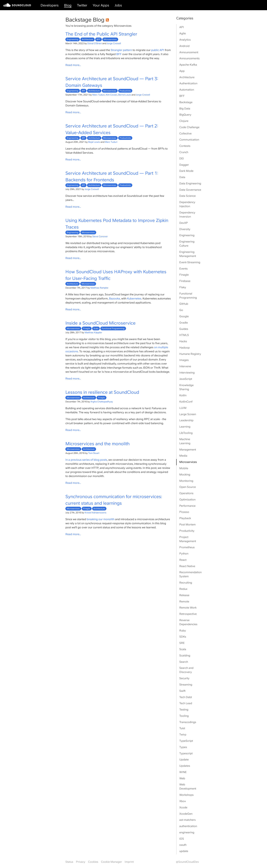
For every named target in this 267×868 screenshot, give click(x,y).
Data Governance (190, 190)
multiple (163, 347)
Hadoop (184, 348)
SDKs (183, 637)
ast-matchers (187, 820)
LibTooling (186, 433)
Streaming (186, 685)
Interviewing (187, 373)
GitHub (184, 304)
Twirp (183, 735)
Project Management (188, 539)
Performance (187, 506)
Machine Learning (185, 441)
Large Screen (188, 414)
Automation (187, 90)
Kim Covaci (111, 95)
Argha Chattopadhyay (102, 402)
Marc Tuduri (99, 95)
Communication (189, 140)
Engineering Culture (187, 244)
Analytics (185, 40)
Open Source (188, 487)
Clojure (184, 121)
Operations (186, 493)
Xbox (183, 801)
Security (184, 678)
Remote (184, 601)
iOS (182, 839)
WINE (183, 772)
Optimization (187, 500)
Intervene (185, 366)
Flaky (183, 287)
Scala (96, 328)
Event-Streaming (190, 262)
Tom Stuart (94, 453)
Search (184, 662)
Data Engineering (190, 183)
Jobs (118, 5)
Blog (68, 5)
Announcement (189, 52)
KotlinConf (186, 402)
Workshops (186, 795)
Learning (185, 427)
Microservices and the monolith (97, 444)
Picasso (184, 512)
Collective (185, 133)
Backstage (186, 102)
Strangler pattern (121, 50)
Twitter (82, 5)
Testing (184, 710)
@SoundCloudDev (187, 862)
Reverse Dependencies (188, 622)
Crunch (184, 152)
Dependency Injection (187, 204)
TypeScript (186, 741)
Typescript (186, 753)
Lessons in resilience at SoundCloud (102, 392)
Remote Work (188, 608)
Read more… (73, 65)
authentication (188, 826)
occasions (72, 351)
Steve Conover (100, 236)
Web (182, 778)
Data (182, 177)
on (156, 347)
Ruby (183, 631)
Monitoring (186, 481)
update (184, 851)
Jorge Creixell (114, 43)
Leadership (186, 420)
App (182, 71)
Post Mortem (187, 524)
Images (184, 360)
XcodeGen (186, 814)
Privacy (81, 862)
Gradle (184, 323)
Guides (184, 329)
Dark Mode (186, 171)
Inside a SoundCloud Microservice (100, 323)
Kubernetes (134, 298)
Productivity (125, 91)
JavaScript (186, 379)
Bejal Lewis (94, 142)
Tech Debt (186, 697)
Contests (185, 146)
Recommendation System (190, 574)
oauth (183, 845)
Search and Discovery (186, 670)
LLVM (183, 408)
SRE (182, 643)
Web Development (188, 787)
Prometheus (187, 547)
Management (188, 450)
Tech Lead (186, 703)
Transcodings (188, 722)
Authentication (188, 83)
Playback (185, 518)
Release (184, 595)
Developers (50, 5)
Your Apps (101, 5)
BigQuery (185, 115)
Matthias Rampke (99, 288)
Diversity (185, 229)
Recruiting (186, 583)
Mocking (185, 475)
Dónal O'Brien (95, 43)
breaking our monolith (101, 519)
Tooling (184, 716)
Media (183, 456)
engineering (187, 832)
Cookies (93, 862)
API (83, 91)
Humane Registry (190, 354)
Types (183, 747)
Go (181, 310)
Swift (182, 691)
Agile (183, 33)
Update (184, 759)
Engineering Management (188, 254)
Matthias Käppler (93, 332)
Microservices (110, 39)
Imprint (129, 862)
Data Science (187, 196)
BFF (98, 39)
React (183, 560)
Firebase (185, 281)
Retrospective (188, 614)
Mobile (184, 468)
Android (184, 46)
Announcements (189, 58)
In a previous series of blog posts (86, 460)
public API (158, 50)
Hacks (183, 341)
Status (69, 862)
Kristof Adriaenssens (96, 513)
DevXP (184, 223)
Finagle (87, 328)
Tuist (182, 728)
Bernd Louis (125, 95)
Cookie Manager (111, 862)
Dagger (184, 165)
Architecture (87, 39)
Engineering (73, 39)
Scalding (185, 656)
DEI (182, 158)
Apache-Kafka (188, 65)
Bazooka (115, 298)
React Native (187, 566)
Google (184, 316)
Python (184, 554)
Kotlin (183, 395)
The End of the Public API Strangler (101, 34)
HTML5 (184, 335)
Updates (185, 766)
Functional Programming (113, 328)
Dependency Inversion (187, 215)
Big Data (185, 108)
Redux (183, 589)
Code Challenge (189, 127)
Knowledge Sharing (186, 387)
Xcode (183, 807)
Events (183, 269)
